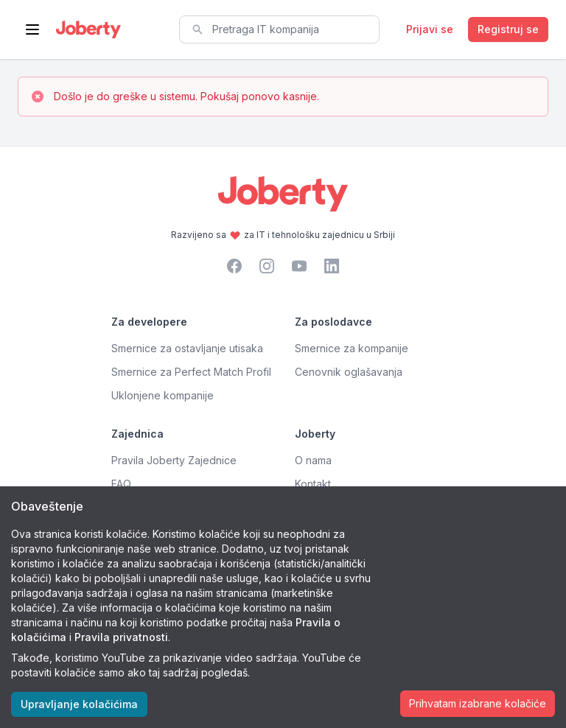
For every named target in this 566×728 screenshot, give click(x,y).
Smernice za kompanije (352, 348)
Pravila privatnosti (121, 637)
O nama (313, 460)
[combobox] (279, 29)
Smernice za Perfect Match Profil (191, 372)
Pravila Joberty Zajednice (174, 460)
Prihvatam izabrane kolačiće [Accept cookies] (478, 703)
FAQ (121, 484)
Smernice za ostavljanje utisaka (187, 348)
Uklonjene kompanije (163, 395)
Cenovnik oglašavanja (349, 372)
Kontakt (313, 484)
